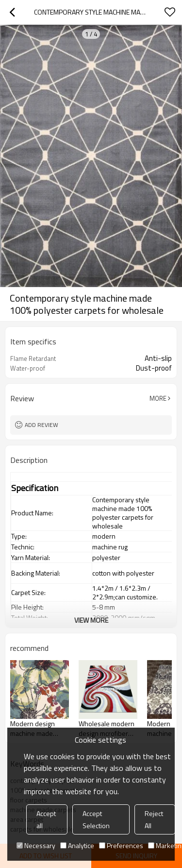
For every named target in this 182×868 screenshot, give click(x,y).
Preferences (121, 845)
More (158, 398)
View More (91, 620)
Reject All (154, 819)
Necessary (36, 845)
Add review (41, 425)
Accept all (46, 819)
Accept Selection (96, 819)
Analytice (77, 845)
